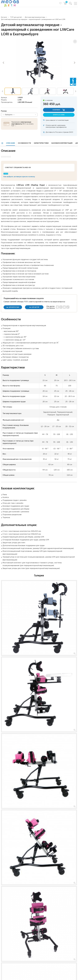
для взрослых (13, 307)
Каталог (4, 17)
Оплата (48, 125)
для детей (34, 307)
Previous (3, 63)
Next (75, 63)
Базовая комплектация (62, 143)
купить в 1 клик (59, 115)
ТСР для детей (16, 17)
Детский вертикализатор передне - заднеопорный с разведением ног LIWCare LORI (33, 19)
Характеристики (41, 143)
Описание (11, 143)
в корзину (59, 110)
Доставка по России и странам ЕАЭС (59, 132)
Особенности (24, 143)
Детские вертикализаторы (35, 17)
